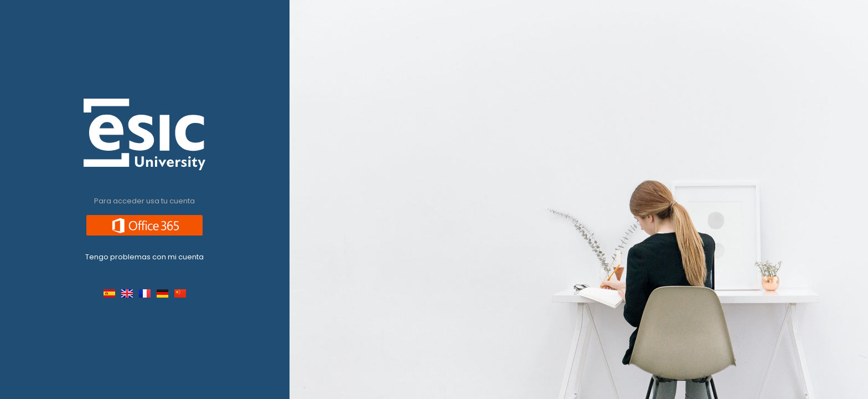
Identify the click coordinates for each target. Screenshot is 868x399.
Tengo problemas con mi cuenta (144, 257)
